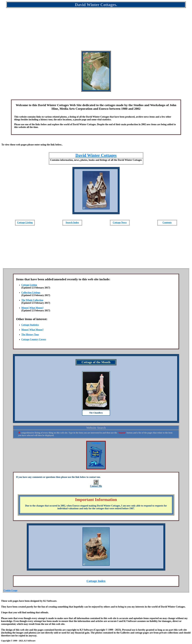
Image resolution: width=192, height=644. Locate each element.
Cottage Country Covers (34, 339)
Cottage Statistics (30, 325)
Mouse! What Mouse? (32, 308)
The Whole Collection (32, 300)
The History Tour (30, 335)
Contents (167, 223)
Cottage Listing (25, 223)
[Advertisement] (96, 31)
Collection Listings (31, 293)
